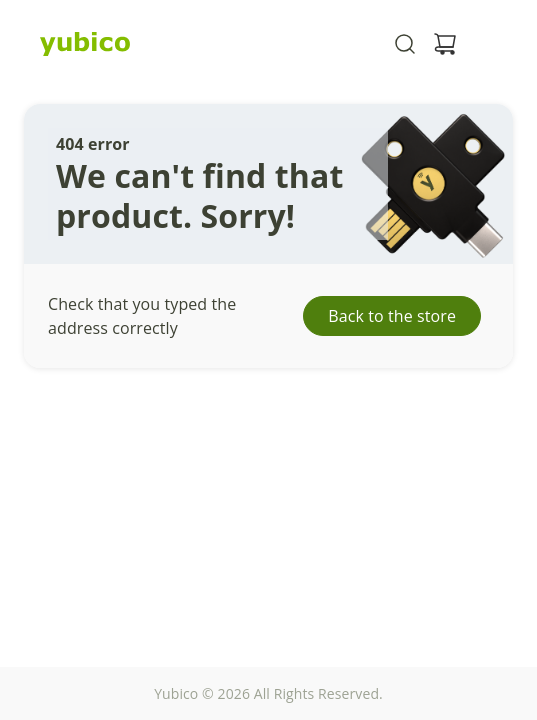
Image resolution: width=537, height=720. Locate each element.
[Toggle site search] (405, 44)
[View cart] (445, 44)
